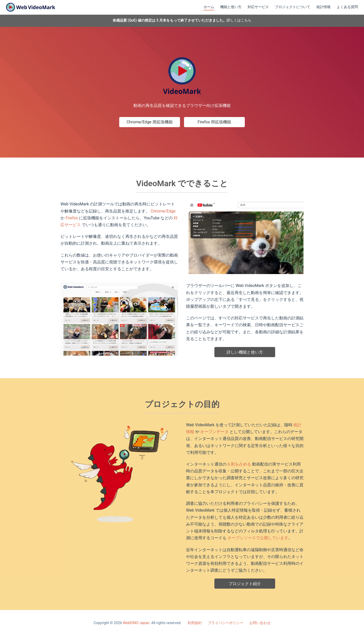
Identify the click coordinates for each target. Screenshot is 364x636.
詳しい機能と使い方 (245, 352)
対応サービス (258, 7)
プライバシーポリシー (226, 623)
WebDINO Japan (136, 623)
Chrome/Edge (163, 211)
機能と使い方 (231, 7)
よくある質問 (347, 7)
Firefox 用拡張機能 (215, 122)
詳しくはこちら (239, 20)
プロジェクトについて (293, 7)
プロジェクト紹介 (245, 584)
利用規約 (195, 623)
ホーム (209, 7)
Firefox (72, 218)
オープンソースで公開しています (258, 538)
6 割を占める (239, 464)
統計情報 (323, 7)
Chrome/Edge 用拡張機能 (150, 122)
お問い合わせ (260, 623)
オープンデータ (214, 432)
